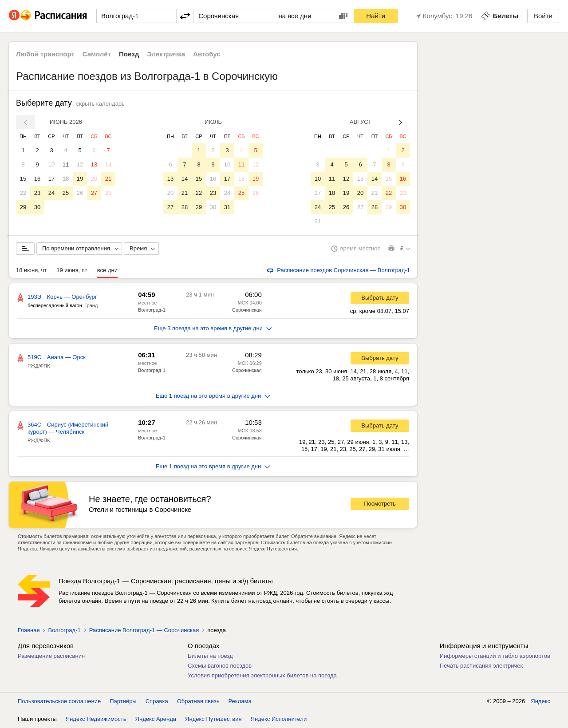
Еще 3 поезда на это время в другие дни (213, 328)
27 (94, 193)
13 (94, 164)
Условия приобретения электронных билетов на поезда (262, 675)
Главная (29, 630)
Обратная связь (198, 701)
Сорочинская (247, 310)
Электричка (166, 54)
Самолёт (97, 54)
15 (23, 179)
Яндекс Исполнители (279, 719)
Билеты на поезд (210, 656)
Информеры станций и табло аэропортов (495, 656)
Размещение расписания (51, 656)
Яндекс (540, 701)
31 (227, 207)
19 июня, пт (72, 270)
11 (66, 164)
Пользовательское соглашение (59, 701)
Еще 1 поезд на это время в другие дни (213, 396)
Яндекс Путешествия (213, 719)
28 (108, 193)
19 (80, 179)
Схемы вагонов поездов (220, 666)
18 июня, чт (31, 270)
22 (23, 193)
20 (94, 179)
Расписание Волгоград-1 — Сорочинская (144, 630)
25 (66, 193)
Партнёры (123, 701)
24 (51, 193)
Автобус (207, 54)
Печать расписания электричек (481, 666)
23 (37, 193)
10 (51, 164)
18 (66, 179)
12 (80, 164)
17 (51, 179)
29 (23, 207)
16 (37, 179)
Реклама (240, 701)
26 (80, 193)
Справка (157, 701)
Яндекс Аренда (156, 719)
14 (108, 164)
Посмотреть (380, 504)
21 (108, 179)
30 (37, 207)
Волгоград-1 (152, 310)
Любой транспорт (45, 54)
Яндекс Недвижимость (96, 719)
